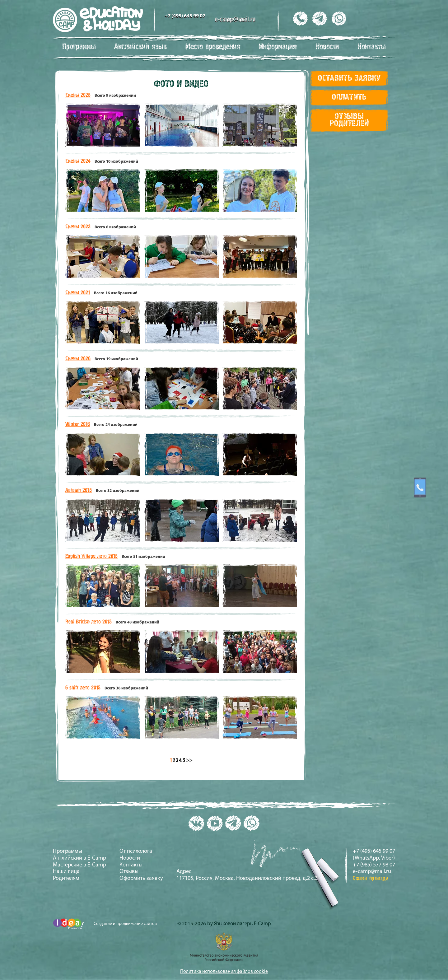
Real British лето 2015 (89, 622)
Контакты (372, 47)
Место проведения (213, 47)
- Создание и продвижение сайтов (105, 924)
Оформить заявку (141, 878)
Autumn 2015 (79, 490)
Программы (79, 47)
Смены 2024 (78, 161)
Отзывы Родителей (349, 120)
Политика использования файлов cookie (224, 972)
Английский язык (140, 47)
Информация (278, 47)
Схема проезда (371, 879)
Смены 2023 (78, 227)
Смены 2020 (78, 359)
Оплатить (349, 97)
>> (189, 761)
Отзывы (129, 872)
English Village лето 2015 (91, 556)
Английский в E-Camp (79, 858)
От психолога (136, 851)
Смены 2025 (78, 95)
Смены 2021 (78, 293)
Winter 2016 (78, 424)
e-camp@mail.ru (235, 20)
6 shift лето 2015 (83, 688)
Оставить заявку (349, 78)
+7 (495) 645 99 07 (185, 16)
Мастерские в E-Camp (79, 865)
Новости (327, 47)
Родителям (66, 878)
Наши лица (66, 872)
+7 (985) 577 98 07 (374, 865)
